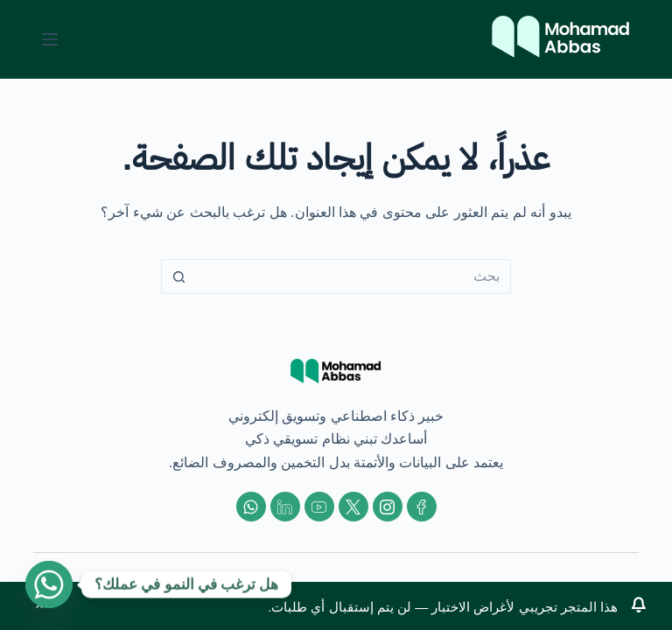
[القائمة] (50, 39)
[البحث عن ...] (353, 276)
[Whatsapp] (49, 584)
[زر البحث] (178, 276)
